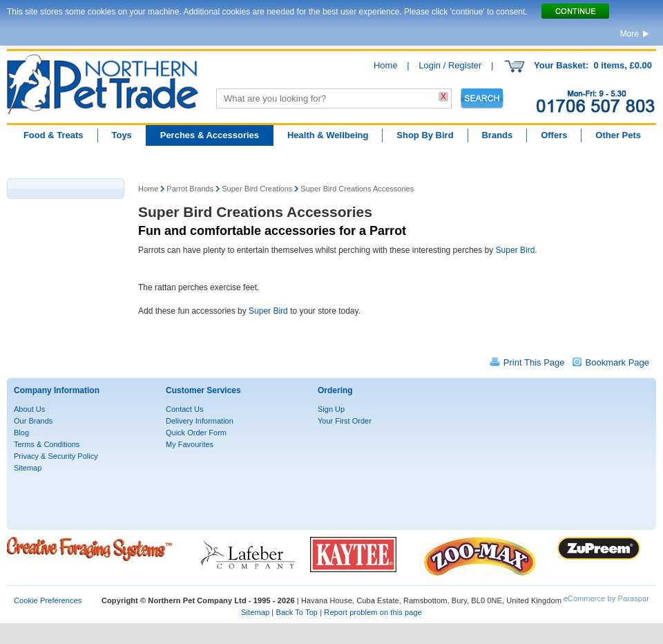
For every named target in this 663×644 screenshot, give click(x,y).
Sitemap (28, 468)
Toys (121, 135)
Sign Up (331, 409)
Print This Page (534, 362)
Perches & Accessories (210, 135)
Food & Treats (54, 135)
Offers (554, 135)
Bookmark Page (618, 362)
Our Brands (33, 421)
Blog (21, 433)
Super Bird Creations (257, 189)
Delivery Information (200, 421)
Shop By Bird (425, 135)
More (630, 34)
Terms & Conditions (47, 444)
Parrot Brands (190, 189)
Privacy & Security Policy (56, 456)
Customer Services (203, 390)
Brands (497, 135)
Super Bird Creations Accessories (357, 189)
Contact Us (184, 409)
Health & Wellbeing (328, 135)
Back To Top (297, 612)
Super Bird (516, 250)
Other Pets (618, 135)
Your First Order (345, 421)
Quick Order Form (196, 433)
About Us (29, 409)
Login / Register (450, 65)
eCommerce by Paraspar (606, 598)
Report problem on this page (373, 612)
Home (386, 65)
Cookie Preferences (48, 600)
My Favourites (190, 444)
